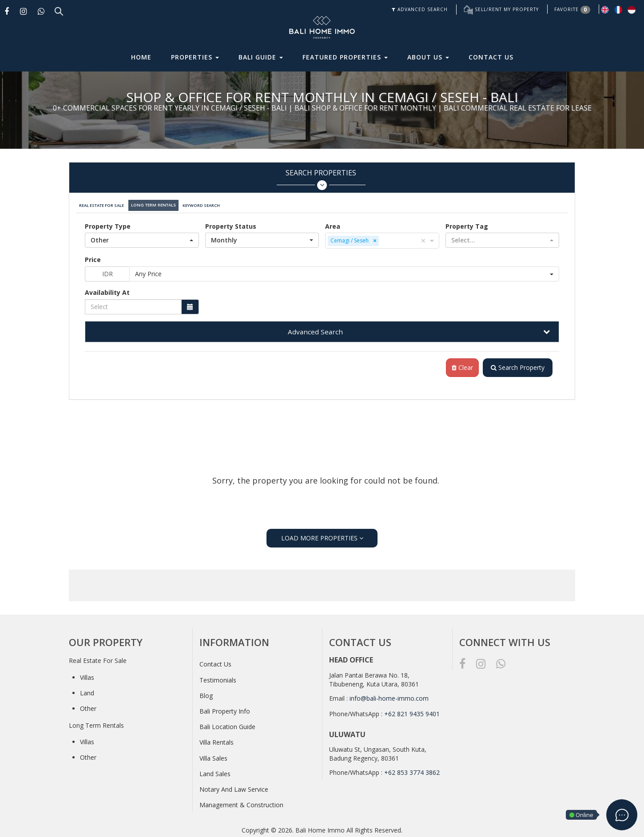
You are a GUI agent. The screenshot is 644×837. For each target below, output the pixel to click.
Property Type (108, 224)
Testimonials (218, 677)
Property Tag (467, 224)
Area (333, 224)
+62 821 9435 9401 (412, 712)
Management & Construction (241, 803)
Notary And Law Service (234, 787)
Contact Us (491, 57)
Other (88, 706)
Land (87, 691)
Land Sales (215, 772)
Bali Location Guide (227, 724)
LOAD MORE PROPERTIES (322, 535)
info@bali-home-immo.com (389, 696)
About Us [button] (428, 57)
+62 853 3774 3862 (412, 770)
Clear (460, 365)
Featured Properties (345, 57)
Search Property (516, 365)
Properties (195, 57)
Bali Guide (261, 57)
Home (141, 57)
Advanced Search (315, 329)
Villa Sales (213, 756)
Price (93, 257)
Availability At (107, 290)
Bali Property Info (225, 709)
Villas (87, 675)
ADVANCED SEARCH (420, 9)
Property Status (231, 224)
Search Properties (321, 179)
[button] (142, 238)
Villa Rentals (217, 740)
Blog (206, 693)
